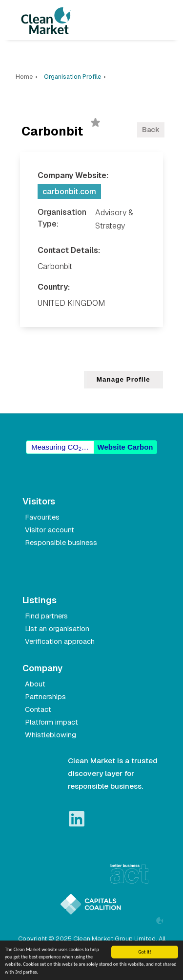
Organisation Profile (72, 77)
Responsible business (61, 543)
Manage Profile (123, 379)
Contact (38, 709)
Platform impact (51, 722)
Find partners (46, 616)
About (35, 684)
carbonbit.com (69, 192)
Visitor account (50, 530)
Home (24, 77)
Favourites (42, 517)
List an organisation (57, 629)
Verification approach (60, 641)
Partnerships (45, 697)
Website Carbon (125, 447)
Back (151, 130)
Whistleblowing (51, 735)
